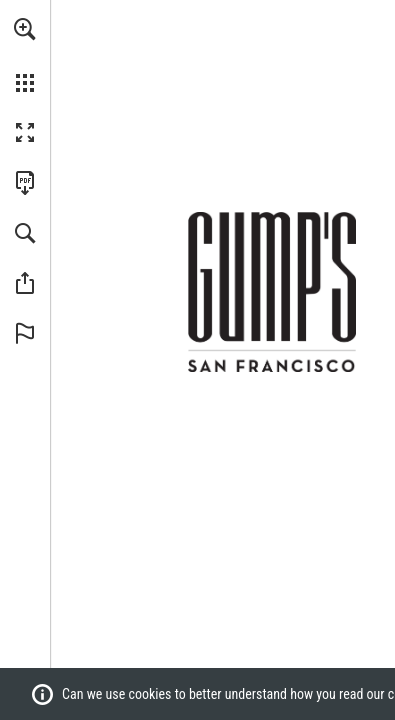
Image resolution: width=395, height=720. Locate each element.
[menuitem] (25, 55)
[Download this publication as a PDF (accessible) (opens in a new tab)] (25, 183)
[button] (25, 29)
